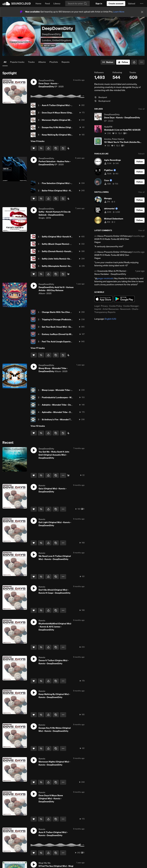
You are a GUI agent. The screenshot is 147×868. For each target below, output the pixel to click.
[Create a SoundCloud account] (116, 4)
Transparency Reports (105, 312)
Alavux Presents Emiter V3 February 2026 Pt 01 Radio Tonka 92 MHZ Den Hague (113, 239)
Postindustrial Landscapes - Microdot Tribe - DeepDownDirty (71, 397)
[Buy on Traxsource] (68, 475)
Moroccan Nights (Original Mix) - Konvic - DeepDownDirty (70, 120)
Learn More (119, 12)
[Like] (34, 148)
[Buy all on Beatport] (68, 355)
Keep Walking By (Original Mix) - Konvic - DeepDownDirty (70, 135)
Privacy (104, 306)
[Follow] (123, 62)
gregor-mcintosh (105, 278)
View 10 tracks (38, 426)
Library (57, 4)
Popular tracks (17, 62)
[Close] (142, 12)
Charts (135, 309)
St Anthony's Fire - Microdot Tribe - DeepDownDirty (67, 420)
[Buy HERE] (68, 148)
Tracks (31, 62)
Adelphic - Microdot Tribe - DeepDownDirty (63, 405)
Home (38, 4)
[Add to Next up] (63, 148)
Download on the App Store (104, 299)
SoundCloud (17, 4)
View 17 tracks (38, 348)
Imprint (98, 309)
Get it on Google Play (124, 299)
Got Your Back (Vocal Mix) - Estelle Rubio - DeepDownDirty (70, 327)
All (5, 62)
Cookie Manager (131, 306)
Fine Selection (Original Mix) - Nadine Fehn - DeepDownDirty (71, 183)
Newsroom (125, 309)
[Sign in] (99, 4)
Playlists (54, 62)
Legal (97, 306)
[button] (142, 4)
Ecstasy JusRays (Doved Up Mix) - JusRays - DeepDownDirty (71, 334)
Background (102, 101)
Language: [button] (105, 319)
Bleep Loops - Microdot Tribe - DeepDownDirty (64, 390)
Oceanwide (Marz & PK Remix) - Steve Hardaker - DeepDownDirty (111, 273)
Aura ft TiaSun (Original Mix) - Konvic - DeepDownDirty (68, 105)
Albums (42, 62)
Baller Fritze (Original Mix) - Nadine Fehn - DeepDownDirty (70, 191)
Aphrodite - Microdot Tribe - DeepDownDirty (63, 412)
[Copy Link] (56, 148)
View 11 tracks (38, 141)
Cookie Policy (116, 306)
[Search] (77, 4)
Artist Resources (111, 309)
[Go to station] (108, 62)
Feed (47, 4)
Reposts (66, 62)
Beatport (101, 97)
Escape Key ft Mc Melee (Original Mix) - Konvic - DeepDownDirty (73, 127)
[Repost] (41, 148)
